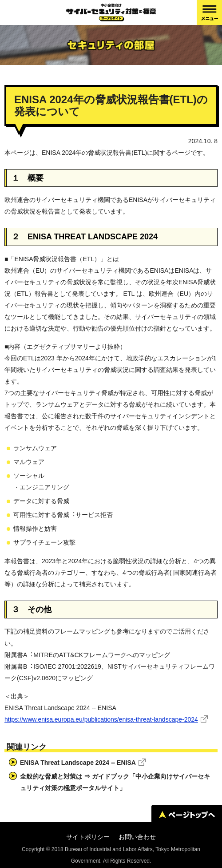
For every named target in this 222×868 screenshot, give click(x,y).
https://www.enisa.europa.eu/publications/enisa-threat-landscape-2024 (101, 719)
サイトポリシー (88, 837)
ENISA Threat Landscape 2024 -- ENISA (78, 763)
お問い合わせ (137, 837)
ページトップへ (187, 815)
